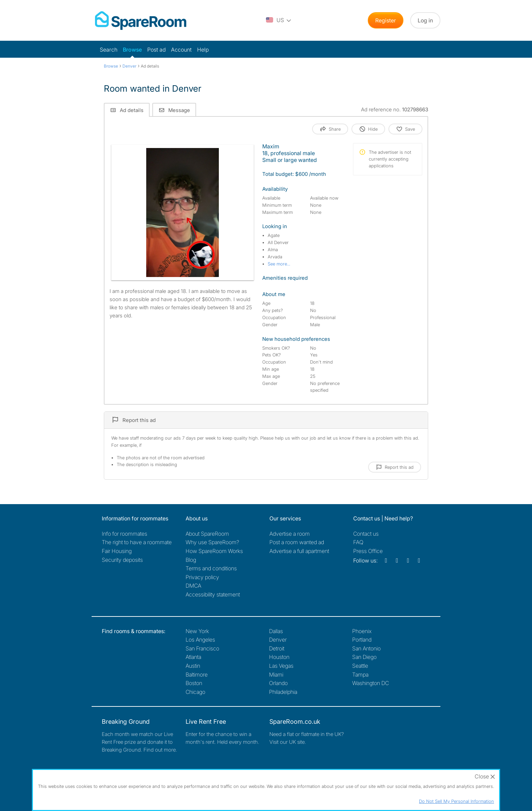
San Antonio (366, 648)
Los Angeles (200, 640)
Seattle (360, 666)
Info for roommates (125, 534)
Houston (279, 657)
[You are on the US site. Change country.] (279, 20)
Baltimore (197, 675)
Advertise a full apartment (299, 551)
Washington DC (370, 683)
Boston (194, 683)
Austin (193, 666)
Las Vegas (281, 666)
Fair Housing (117, 551)
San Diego (364, 657)
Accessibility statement (213, 594)
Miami (276, 675)
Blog (191, 560)
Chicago (195, 692)
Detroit (277, 648)
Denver (278, 640)
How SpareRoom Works (214, 551)
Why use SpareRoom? (212, 542)
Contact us (366, 534)
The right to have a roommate (137, 542)
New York (197, 631)
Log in (425, 20)
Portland (362, 640)
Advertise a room (290, 534)
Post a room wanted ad (297, 542)
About (207, 534)
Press (368, 551)
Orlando (278, 683)
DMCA (193, 586)
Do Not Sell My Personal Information (457, 801)
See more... (279, 264)
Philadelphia (283, 692)
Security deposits (122, 560)
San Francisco (202, 648)
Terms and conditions (211, 568)
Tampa (360, 675)
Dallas (276, 631)
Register (386, 20)
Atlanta (193, 657)
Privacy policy (202, 577)
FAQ (358, 542)
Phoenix (362, 631)
